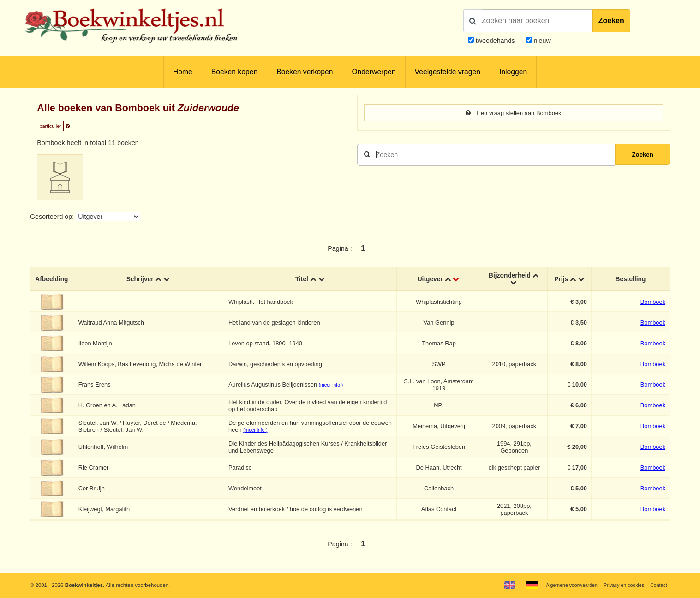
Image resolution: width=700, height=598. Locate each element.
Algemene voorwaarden (565, 585)
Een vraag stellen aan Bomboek (513, 113)
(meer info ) (332, 386)
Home (183, 72)
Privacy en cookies (621, 585)
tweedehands (495, 41)
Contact (658, 585)
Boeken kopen (234, 72)
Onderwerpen (374, 72)
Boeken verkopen (305, 72)
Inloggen (513, 72)
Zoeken (611, 21)
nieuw (541, 41)
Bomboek (653, 303)
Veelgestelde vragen (448, 72)
